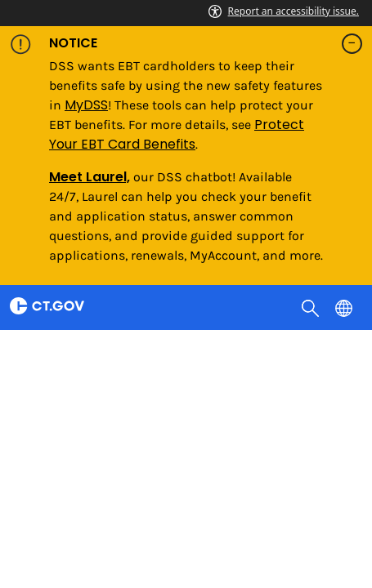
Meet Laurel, (90, 177)
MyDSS (86, 105)
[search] (312, 307)
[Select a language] (345, 307)
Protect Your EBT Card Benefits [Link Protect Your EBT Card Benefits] (177, 134)
